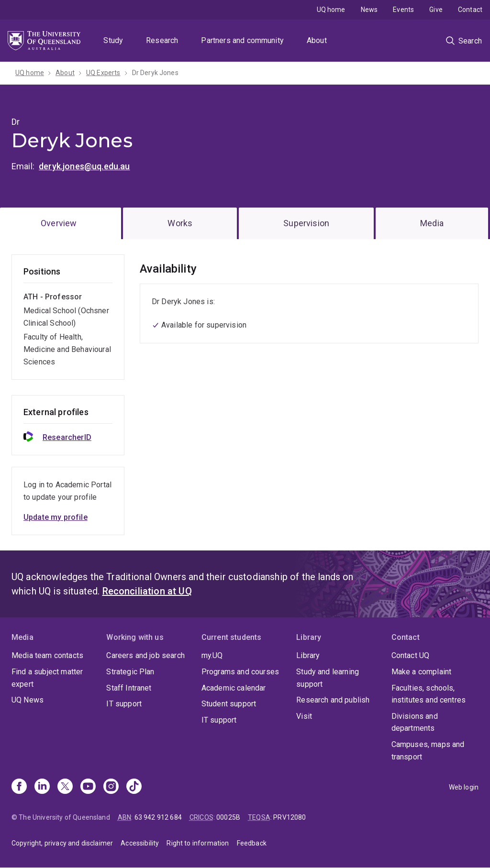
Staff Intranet (129, 688)
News (369, 10)
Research (162, 40)
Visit (304, 716)
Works (180, 223)
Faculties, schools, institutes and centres (429, 694)
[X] (65, 787)
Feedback (252, 843)
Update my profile (56, 517)
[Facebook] (19, 787)
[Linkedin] (42, 787)
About (317, 40)
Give (436, 10)
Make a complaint (422, 672)
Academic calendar (234, 688)
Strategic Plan (130, 672)
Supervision (306, 223)
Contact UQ (411, 655)
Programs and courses (240, 672)
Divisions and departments (415, 722)
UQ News (28, 700)
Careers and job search (145, 655)
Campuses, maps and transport (428, 751)
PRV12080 (290, 817)
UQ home (331, 10)
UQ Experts (103, 73)
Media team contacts (47, 655)
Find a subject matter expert (47, 678)
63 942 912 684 (158, 817)
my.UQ (212, 655)
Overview (59, 223)
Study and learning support (328, 678)
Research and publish (333, 700)
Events (403, 10)
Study (113, 40)
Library (308, 655)
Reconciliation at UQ (147, 591)
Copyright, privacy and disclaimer (62, 843)
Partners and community (242, 40)
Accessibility (140, 843)
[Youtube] (88, 787)
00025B (228, 817)
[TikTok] (134, 787)
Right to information (198, 843)
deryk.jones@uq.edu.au (84, 166)
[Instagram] (111, 787)
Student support (229, 704)
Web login (464, 787)
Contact (470, 10)
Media (432, 223)
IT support (124, 704)
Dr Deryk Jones (155, 73)
